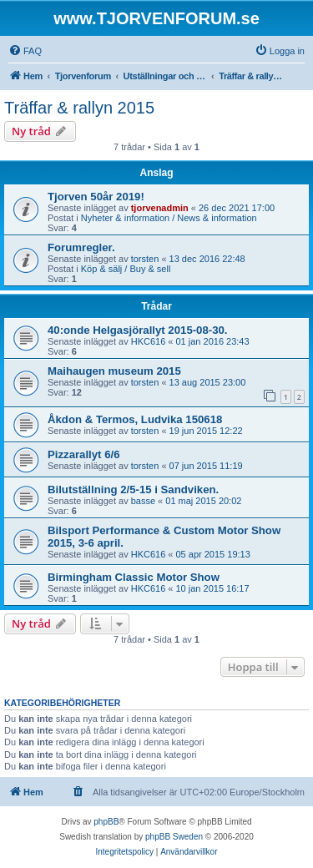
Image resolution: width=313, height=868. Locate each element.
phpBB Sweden (174, 837)
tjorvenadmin (160, 208)
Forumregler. (81, 247)
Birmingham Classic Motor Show (134, 577)
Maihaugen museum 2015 (114, 371)
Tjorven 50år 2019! (96, 197)
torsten (145, 259)
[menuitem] (25, 51)
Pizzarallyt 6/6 (84, 454)
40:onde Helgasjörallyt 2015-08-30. (138, 330)
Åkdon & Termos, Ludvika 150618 (135, 419)
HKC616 (149, 341)
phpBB (106, 822)
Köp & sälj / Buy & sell (126, 269)
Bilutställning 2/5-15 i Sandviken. (133, 490)
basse (143, 501)
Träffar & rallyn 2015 (79, 108)
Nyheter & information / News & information (169, 218)
